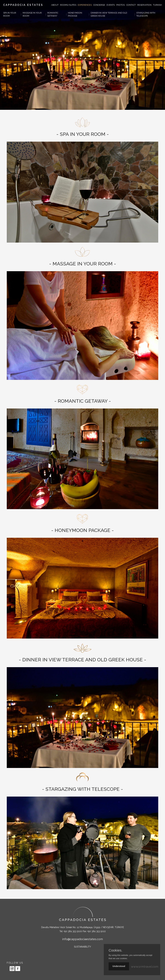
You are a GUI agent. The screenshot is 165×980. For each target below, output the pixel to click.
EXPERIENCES (85, 5)
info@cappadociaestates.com (82, 939)
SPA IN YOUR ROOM (10, 14)
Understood (119, 966)
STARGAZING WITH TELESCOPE (146, 14)
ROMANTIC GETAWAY (53, 14)
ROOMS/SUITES (68, 5)
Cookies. (116, 950)
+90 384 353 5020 (73, 931)
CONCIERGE (99, 5)
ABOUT (55, 5)
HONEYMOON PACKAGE (75, 14)
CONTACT (131, 5)
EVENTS (111, 5)
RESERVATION (144, 5)
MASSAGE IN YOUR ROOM (32, 14)
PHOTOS (121, 5)
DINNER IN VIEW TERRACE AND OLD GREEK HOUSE (109, 14)
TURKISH (157, 5)
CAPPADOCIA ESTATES (23, 5)
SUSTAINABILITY (82, 947)
